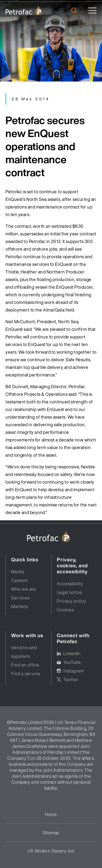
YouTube (72, 662)
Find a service (26, 674)
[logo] (24, 10)
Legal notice (69, 592)
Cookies (65, 610)
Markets (20, 606)
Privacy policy (72, 601)
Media (18, 572)
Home (51, 814)
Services (20, 598)
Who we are (24, 589)
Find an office (25, 665)
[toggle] (92, 10)
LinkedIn (72, 654)
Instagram (74, 671)
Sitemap (51, 833)
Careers (19, 580)
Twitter (71, 680)
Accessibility (70, 584)
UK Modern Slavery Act (51, 851)
